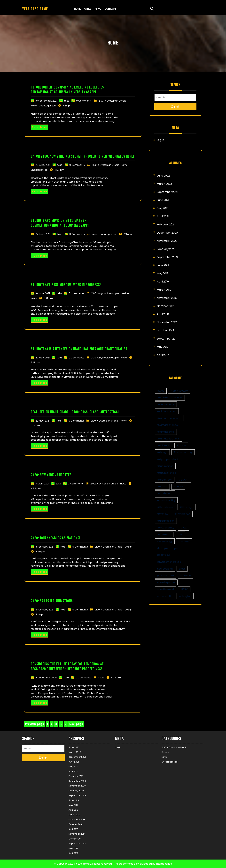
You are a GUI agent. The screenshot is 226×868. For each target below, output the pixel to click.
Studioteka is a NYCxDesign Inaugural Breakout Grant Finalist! (80, 349)
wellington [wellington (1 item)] (185, 596)
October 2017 (165, 330)
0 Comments (84, 101)
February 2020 (166, 249)
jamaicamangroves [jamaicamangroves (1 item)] (169, 562)
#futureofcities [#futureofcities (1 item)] (167, 473)
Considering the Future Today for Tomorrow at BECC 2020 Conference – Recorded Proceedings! (67, 667)
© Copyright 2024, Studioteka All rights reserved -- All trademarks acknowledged (103, 864)
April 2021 (163, 216)
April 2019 (163, 282)
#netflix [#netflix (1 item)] (178, 486)
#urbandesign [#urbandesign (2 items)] (166, 521)
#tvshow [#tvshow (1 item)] (163, 514)
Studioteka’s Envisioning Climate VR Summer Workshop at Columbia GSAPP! (60, 223)
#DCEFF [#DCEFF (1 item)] (181, 445)
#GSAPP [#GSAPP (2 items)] (183, 480)
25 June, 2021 (43, 165)
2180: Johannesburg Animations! (56, 538)
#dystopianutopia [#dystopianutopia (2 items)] (168, 459)
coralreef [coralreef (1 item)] (184, 541)
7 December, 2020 (46, 678)
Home (78, 9)
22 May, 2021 (43, 421)
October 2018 (165, 306)
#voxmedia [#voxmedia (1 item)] (164, 534)
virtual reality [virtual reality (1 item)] (165, 596)
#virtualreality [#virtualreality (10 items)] (166, 528)
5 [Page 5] (66, 724)
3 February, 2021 (44, 547)
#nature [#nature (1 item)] (162, 486)
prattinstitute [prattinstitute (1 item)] (165, 575)
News (98, 9)
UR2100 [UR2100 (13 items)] (184, 589)
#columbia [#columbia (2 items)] (164, 445)
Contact (110, 9)
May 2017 (163, 347)
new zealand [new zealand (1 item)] (165, 569)
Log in (160, 140)
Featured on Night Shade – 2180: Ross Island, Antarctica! (75, 412)
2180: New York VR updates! (52, 475)
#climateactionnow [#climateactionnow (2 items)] (169, 418)
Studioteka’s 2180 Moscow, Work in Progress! (66, 285)
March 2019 (164, 290)
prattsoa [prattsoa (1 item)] (185, 575)
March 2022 (164, 184)
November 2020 (167, 241)
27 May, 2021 (43, 358)
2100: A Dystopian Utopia (112, 101)
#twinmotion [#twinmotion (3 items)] (182, 514)
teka (67, 101)
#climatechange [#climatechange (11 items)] (168, 425)
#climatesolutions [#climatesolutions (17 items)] (168, 439)
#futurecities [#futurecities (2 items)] (165, 466)
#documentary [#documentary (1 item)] (183, 452)
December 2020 (167, 233)
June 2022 (163, 176)
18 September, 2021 (46, 101)
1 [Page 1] (48, 724)
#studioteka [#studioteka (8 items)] (165, 493)
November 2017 (167, 322)
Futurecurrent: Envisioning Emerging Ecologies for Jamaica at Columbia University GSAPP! (67, 90)
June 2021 (163, 200)
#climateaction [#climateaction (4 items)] (167, 411)
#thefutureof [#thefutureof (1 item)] (165, 507)
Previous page (35, 724)
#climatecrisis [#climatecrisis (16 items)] (166, 432)
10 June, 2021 (43, 293)
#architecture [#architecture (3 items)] (179, 391)
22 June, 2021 (43, 234)
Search (175, 107)
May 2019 (163, 273)
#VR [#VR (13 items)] (180, 534)
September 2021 (167, 192)
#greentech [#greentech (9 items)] (165, 480)
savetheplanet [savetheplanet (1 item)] (166, 582)
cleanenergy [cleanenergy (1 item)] (165, 541)
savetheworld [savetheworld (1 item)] (165, 589)
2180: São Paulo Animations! (52, 601)
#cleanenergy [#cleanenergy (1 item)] (166, 404)
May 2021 (163, 208)
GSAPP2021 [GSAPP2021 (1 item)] (164, 555)
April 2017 (163, 355)
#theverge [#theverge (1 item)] (187, 507)
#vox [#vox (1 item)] (183, 528)
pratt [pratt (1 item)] (182, 569)
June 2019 (163, 265)
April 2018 (163, 314)
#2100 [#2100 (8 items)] (161, 391)
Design (125, 293)
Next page (76, 724)
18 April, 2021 (42, 484)
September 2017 (167, 339)
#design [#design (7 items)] (162, 452)
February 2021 (166, 225)
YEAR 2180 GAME (35, 9)
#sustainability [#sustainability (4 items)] (166, 500)
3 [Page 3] (57, 724)
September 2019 (167, 257)
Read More (39, 127)
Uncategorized (47, 106)
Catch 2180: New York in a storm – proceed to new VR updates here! (82, 156)
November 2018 (167, 298)
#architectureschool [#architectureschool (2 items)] (170, 397)
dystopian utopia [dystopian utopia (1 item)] (168, 548)
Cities (88, 9)
